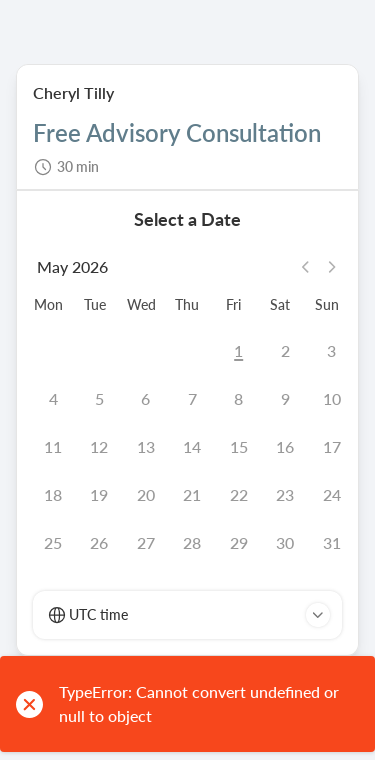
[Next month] (332, 267)
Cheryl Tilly (73, 92)
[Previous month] (308, 267)
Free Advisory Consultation (177, 134)
